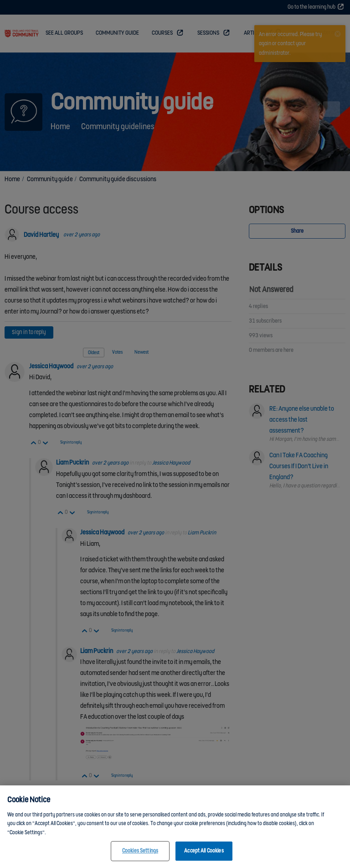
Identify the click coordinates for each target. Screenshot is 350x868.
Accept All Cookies (204, 851)
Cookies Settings (140, 851)
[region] (175, 827)
